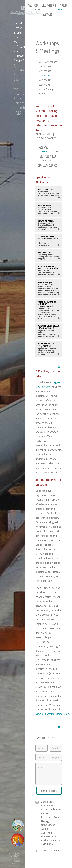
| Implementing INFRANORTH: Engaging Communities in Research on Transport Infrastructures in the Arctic (48, 310)
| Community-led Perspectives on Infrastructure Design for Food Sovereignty (48, 209)
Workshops (56, 9)
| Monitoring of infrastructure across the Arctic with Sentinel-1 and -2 (49, 193)
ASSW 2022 (45, 71)
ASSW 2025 (51, 62)
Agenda (43, 147)
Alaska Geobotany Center (16, 855)
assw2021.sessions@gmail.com (52, 714)
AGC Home (32, 5)
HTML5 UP (16, 864)
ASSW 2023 (45, 67)
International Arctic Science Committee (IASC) (23, 103)
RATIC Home (49, 5)
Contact (47, 14)
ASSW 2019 (45, 80)
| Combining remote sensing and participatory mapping (49, 256)
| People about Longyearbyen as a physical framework (48, 270)
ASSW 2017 (45, 85)
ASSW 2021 (45, 76)
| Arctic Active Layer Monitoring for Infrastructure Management (48, 241)
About (63, 5)
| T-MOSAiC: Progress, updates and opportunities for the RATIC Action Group (48, 331)
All (41, 62)
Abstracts (44, 151)
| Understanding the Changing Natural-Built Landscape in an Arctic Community (47, 225)
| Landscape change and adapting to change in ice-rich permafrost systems (48, 349)
